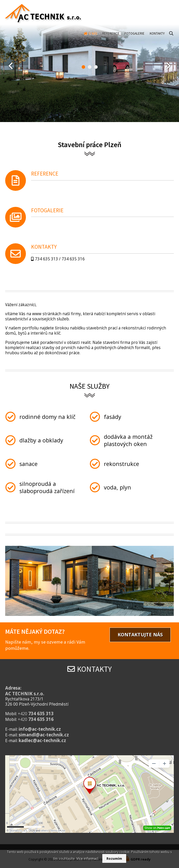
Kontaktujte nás (140, 635)
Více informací (87, 858)
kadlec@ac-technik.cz (42, 740)
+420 (36, 714)
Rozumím (114, 858)
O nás (93, 38)
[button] (83, 67)
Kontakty (157, 38)
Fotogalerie (135, 38)
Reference (111, 38)
